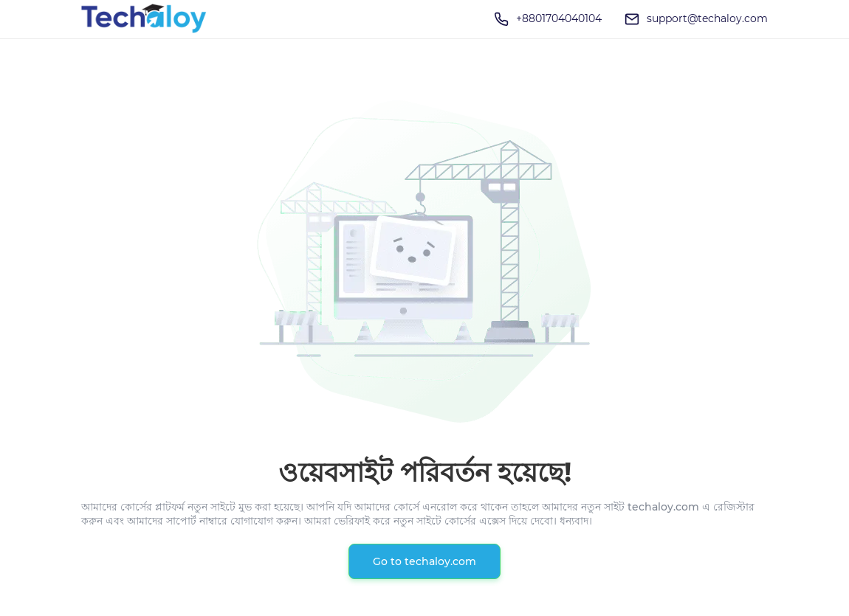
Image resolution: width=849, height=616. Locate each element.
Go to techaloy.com (424, 561)
